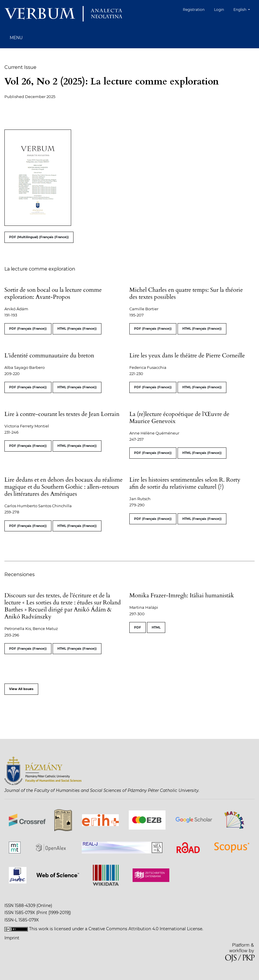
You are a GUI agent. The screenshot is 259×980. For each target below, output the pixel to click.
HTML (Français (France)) (77, 329)
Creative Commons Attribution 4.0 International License (145, 929)
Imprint (12, 938)
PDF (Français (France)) (28, 329)
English (244, 9)
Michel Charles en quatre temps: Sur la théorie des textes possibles (186, 293)
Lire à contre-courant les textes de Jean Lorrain (62, 414)
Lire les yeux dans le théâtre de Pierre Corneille (187, 355)
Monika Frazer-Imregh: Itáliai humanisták (182, 595)
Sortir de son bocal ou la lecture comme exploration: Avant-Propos (53, 293)
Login (219, 10)
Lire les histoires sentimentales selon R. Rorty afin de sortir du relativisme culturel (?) (185, 483)
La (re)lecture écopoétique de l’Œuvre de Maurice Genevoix (179, 418)
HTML (156, 627)
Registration (194, 10)
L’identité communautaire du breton (49, 355)
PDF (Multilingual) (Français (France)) (39, 237)
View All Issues (21, 689)
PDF (138, 627)
